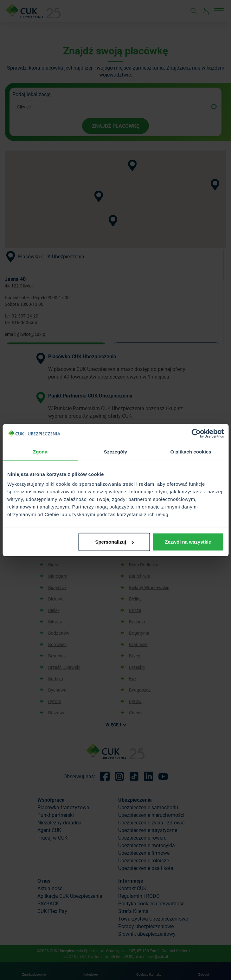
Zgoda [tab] (40, 451)
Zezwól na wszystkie (188, 542)
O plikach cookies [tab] (191, 451)
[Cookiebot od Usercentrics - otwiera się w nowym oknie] (196, 433)
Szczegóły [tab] (115, 451)
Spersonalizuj (114, 542)
